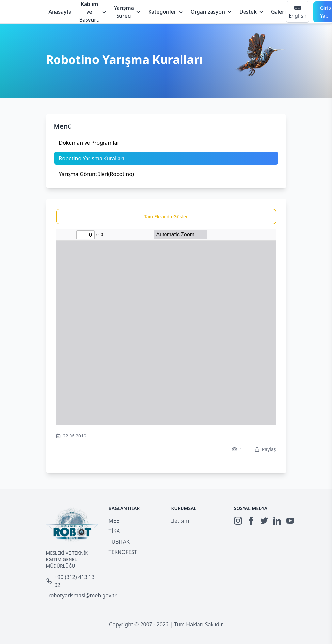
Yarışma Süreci (127, 12)
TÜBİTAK (119, 542)
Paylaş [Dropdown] (265, 449)
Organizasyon (211, 12)
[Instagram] (238, 521)
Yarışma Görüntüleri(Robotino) (96, 174)
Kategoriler (166, 12)
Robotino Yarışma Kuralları (92, 158)
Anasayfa (60, 12)
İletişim (180, 521)
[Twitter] (264, 521)
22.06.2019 (71, 436)
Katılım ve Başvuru (93, 12)
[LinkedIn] (277, 521)
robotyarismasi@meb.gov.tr (73, 595)
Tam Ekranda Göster (166, 216)
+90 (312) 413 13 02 (70, 581)
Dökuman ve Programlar (89, 143)
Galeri (278, 12)
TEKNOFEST (123, 552)
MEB (114, 521)
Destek (251, 12)
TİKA (114, 531)
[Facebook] (251, 521)
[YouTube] (290, 521)
